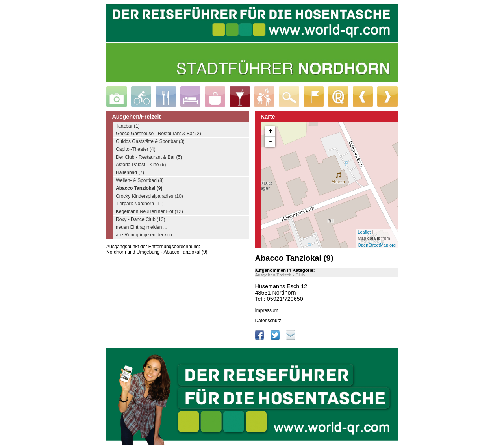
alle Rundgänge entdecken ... (146, 235)
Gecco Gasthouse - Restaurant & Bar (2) (158, 134)
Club (300, 275)
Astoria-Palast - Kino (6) (141, 165)
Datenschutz (268, 321)
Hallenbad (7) (130, 172)
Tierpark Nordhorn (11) (140, 204)
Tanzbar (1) (128, 126)
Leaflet (364, 232)
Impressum (266, 310)
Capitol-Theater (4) (136, 149)
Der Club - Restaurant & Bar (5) (149, 157)
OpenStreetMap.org (377, 245)
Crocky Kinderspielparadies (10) (149, 196)
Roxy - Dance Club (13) (140, 219)
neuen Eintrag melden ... (142, 227)
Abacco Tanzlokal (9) (139, 188)
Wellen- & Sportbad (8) (140, 180)
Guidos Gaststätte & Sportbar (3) (150, 141)
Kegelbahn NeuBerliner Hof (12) (149, 211)
